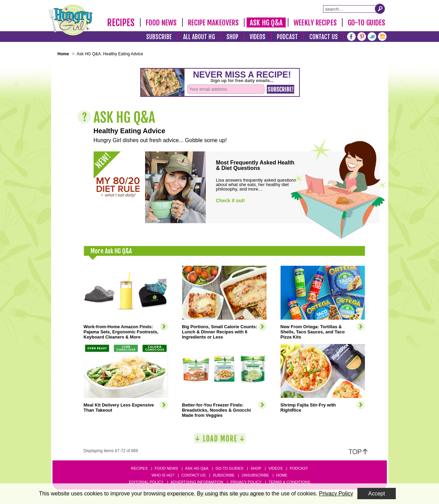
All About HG (199, 37)
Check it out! (231, 201)
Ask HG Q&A (266, 23)
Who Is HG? (163, 475)
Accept (377, 494)
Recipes (121, 23)
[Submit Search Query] (380, 9)
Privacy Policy (246, 482)
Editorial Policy (146, 482)
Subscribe (159, 37)
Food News (161, 23)
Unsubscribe (255, 475)
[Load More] (220, 441)
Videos (258, 37)
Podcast (287, 37)
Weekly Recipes (315, 23)
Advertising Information (197, 482)
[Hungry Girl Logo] (71, 20)
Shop (232, 37)
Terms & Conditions (289, 482)
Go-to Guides (229, 468)
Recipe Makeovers (213, 23)
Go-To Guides (366, 23)
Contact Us (324, 37)
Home (282, 475)
